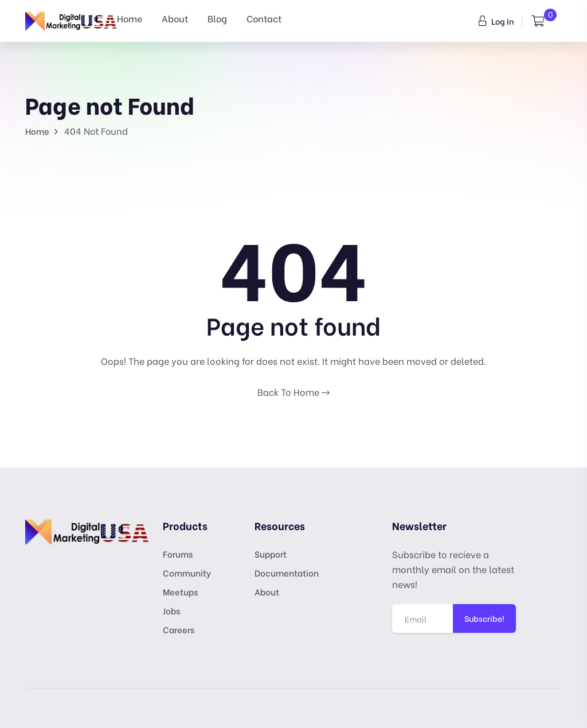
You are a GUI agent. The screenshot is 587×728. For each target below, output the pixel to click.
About (175, 18)
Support (271, 554)
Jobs (171, 610)
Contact (264, 18)
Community (187, 573)
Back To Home (293, 392)
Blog (217, 18)
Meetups (180, 591)
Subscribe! (484, 618)
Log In (496, 21)
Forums (178, 554)
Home (130, 18)
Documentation (287, 573)
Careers (179, 629)
